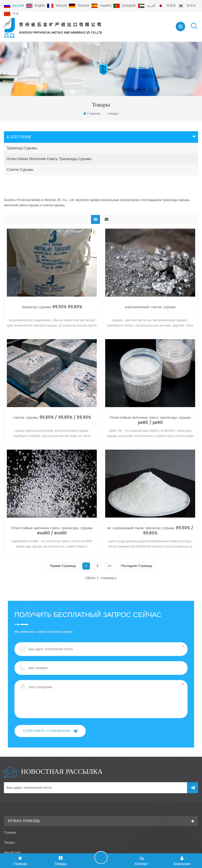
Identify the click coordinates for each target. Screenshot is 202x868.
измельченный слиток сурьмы (150, 293)
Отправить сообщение (50, 716)
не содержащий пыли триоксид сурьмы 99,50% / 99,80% (150, 516)
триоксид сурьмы (22, 148)
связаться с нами (17, 849)
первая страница (63, 551)
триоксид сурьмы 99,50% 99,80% (52, 293)
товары (9, 829)
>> (110, 551)
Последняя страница (137, 551)
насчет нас (12, 839)
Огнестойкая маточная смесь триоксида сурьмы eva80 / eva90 (52, 516)
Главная (92, 114)
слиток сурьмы (20, 170)
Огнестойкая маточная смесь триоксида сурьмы (49, 159)
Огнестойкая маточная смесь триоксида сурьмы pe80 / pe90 (150, 406)
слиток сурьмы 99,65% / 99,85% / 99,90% (52, 403)
